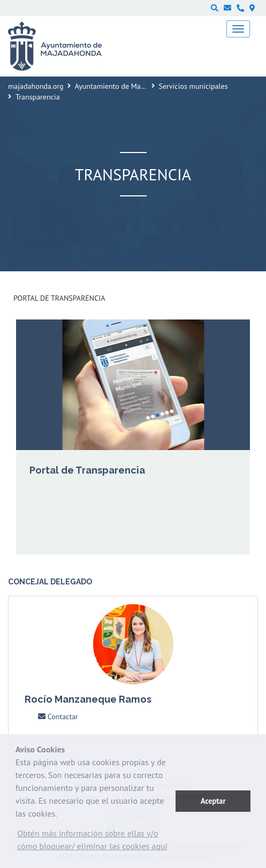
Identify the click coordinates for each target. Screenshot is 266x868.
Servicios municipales (193, 86)
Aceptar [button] (213, 801)
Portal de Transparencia (59, 298)
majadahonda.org (36, 86)
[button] (96, 842)
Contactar (58, 717)
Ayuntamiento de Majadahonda (125, 86)
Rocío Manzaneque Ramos (88, 699)
